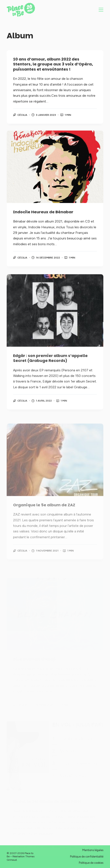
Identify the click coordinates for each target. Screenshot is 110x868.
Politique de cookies (91, 863)
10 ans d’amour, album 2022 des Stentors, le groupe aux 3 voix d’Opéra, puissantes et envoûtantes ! (53, 65)
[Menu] (101, 10)
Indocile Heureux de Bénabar (43, 213)
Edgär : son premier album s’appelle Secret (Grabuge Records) (50, 363)
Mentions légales (93, 850)
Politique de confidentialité (87, 857)
